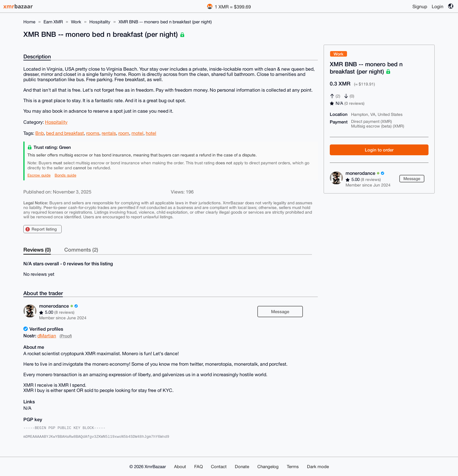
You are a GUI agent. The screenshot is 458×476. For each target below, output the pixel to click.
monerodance (365, 173)
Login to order (379, 150)
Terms (293, 467)
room (124, 133)
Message (412, 178)
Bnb (40, 133)
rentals (109, 133)
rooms (93, 133)
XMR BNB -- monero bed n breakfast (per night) (165, 22)
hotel (151, 133)
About (180, 467)
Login (438, 6)
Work (76, 22)
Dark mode (318, 467)
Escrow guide (39, 175)
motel (137, 133)
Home (29, 22)
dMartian (47, 336)
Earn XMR (53, 22)
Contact (219, 467)
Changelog (268, 467)
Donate (242, 467)
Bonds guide (65, 175)
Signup (420, 6)
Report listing (44, 229)
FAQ (198, 467)
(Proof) (66, 336)
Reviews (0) (37, 250)
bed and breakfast (65, 133)
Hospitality (100, 22)
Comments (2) (81, 250)
